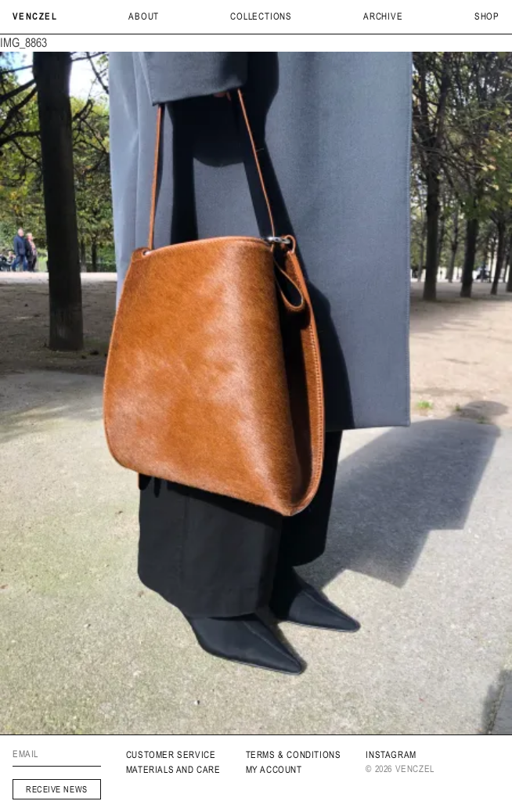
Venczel (35, 16)
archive (383, 16)
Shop (487, 16)
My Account (274, 770)
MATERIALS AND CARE (173, 770)
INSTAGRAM (391, 755)
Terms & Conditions (294, 755)
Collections (261, 16)
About (144, 16)
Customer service (171, 755)
